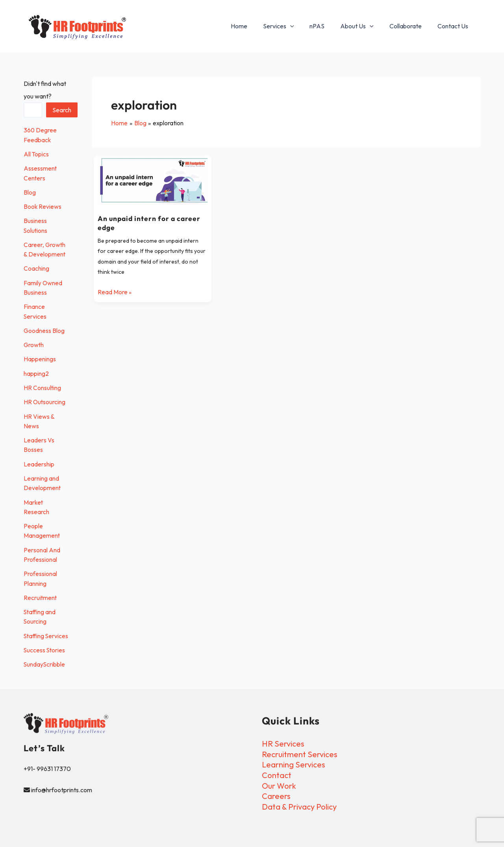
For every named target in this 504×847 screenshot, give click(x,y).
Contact (277, 775)
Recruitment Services (300, 754)
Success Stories (45, 655)
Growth (34, 343)
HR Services (283, 744)
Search (62, 110)
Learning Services (294, 764)
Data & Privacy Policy (299, 806)
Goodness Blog (44, 329)
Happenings (40, 357)
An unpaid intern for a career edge (150, 223)
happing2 (36, 371)
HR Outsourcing (45, 399)
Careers (276, 796)
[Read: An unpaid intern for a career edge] (153, 180)
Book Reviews (43, 206)
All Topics (36, 154)
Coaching (36, 267)
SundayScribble (45, 669)
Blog (30, 191)
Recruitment (41, 593)
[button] (304, 26)
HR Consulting (43, 385)
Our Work (279, 785)
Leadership (39, 461)
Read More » (115, 291)
